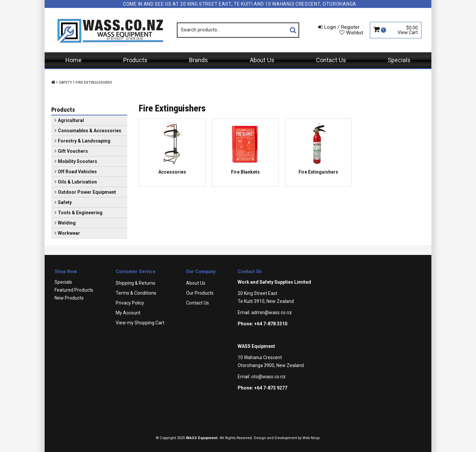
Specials (399, 60)
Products (135, 60)
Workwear (69, 233)
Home (74, 60)
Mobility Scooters (78, 161)
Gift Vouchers (73, 151)
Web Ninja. (312, 438)
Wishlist (355, 33)
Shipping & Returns (136, 283)
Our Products (200, 293)
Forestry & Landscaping (84, 141)
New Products (69, 298)
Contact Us (331, 60)
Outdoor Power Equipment (87, 192)
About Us (262, 60)
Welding (67, 223)
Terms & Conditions (136, 293)
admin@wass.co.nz (272, 312)
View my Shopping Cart (140, 323)
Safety (65, 82)
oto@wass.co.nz (268, 377)
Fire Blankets (245, 172)
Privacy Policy (130, 303)
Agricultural (71, 120)
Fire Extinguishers (318, 172)
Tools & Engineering (80, 213)
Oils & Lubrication (77, 182)
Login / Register (342, 27)
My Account (128, 313)
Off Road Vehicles (77, 172)
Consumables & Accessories (90, 131)
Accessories (172, 172)
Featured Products (74, 290)
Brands (198, 60)
